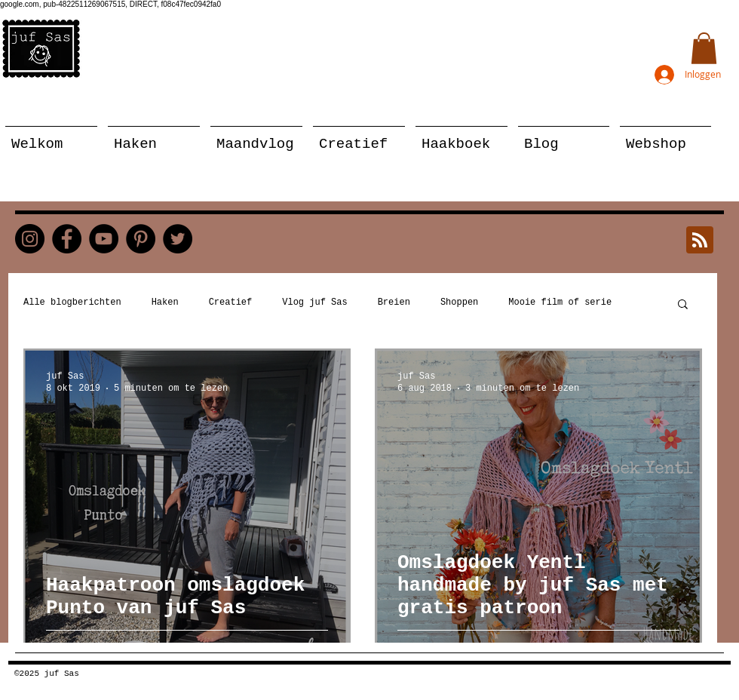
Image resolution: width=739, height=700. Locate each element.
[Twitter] (178, 239)
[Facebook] (67, 239)
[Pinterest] (141, 239)
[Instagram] (30, 239)
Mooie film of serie (560, 302)
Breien (394, 302)
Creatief (231, 302)
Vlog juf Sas (314, 302)
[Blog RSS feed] (700, 241)
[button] (704, 48)
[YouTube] (104, 239)
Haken (165, 302)
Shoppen (459, 302)
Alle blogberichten (72, 302)
